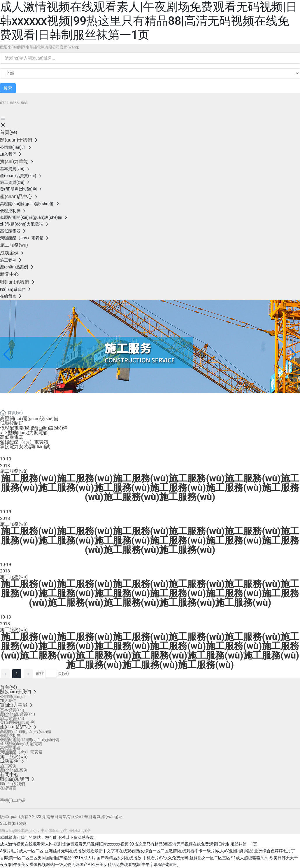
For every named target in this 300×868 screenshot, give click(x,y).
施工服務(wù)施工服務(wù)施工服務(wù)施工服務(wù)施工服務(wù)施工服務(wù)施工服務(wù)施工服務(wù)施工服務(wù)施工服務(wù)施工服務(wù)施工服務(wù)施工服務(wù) (150, 488)
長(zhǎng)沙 (79, 831)
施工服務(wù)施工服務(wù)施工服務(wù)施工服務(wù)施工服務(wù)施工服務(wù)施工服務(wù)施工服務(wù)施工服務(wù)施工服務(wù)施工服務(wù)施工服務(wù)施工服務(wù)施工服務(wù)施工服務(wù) (150, 593)
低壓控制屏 (12, 423)
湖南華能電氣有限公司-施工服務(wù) (95, 400)
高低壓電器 (12, 437)
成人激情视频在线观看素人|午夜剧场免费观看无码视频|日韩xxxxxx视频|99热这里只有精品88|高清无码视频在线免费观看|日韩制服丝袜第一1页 (149, 21)
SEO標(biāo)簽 (13, 823)
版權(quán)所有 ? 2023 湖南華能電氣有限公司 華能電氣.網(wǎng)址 (61, 817)
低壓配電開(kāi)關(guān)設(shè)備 (34, 428)
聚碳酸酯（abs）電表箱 (24, 442)
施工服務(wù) (14, 471)
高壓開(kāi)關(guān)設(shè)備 (29, 419)
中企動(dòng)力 (54, 831)
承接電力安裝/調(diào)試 (25, 447)
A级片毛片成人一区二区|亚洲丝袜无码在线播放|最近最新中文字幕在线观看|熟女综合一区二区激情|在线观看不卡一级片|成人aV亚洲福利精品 (127, 851)
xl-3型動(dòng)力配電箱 (24, 433)
